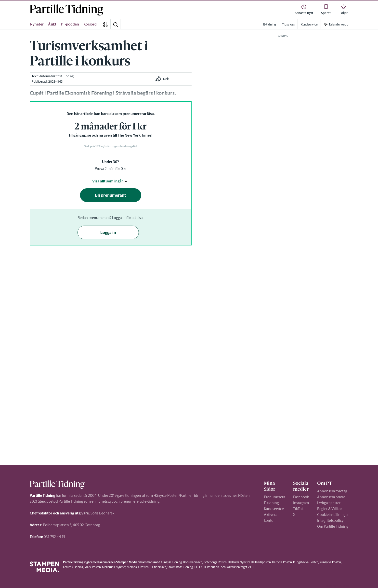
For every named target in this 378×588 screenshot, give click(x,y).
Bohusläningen (193, 562)
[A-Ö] (106, 24)
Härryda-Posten (282, 562)
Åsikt (52, 24)
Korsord (90, 24)
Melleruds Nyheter (114, 567)
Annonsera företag (332, 491)
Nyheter (37, 24)
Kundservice (274, 509)
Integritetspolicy (330, 520)
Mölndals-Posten (138, 567)
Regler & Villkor (330, 509)
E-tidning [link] (270, 24)
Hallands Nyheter (239, 562)
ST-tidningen (158, 567)
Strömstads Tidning (180, 567)
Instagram (301, 503)
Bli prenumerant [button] (111, 195)
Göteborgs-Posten (215, 562)
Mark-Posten (93, 567)
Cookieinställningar (333, 515)
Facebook (301, 497)
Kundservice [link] (309, 24)
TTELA (198, 567)
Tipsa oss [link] (288, 24)
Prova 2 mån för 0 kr (111, 169)
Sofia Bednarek (102, 513)
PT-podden (70, 24)
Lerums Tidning (73, 567)
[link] (66, 10)
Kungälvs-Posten (330, 562)
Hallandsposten (261, 562)
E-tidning (271, 503)
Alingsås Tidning (171, 562)
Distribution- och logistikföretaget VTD (229, 567)
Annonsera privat (331, 497)
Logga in (108, 232)
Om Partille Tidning (333, 526)
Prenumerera (274, 497)
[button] (115, 24)
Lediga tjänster (329, 503)
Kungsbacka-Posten (306, 562)
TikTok (298, 509)
